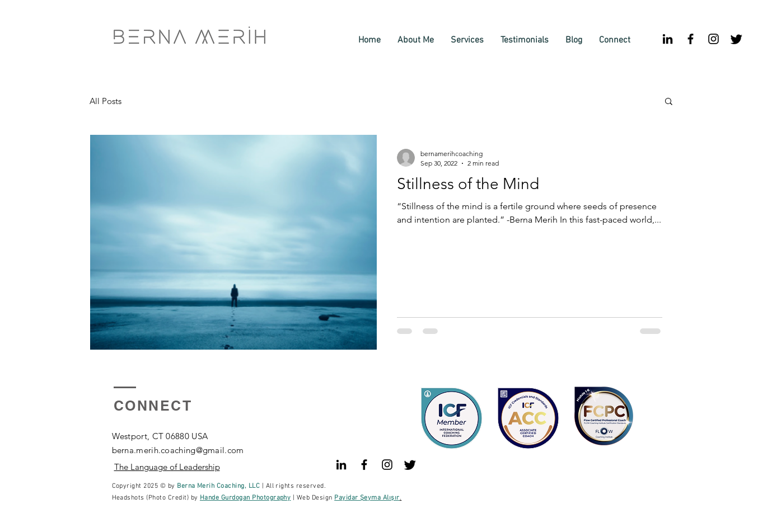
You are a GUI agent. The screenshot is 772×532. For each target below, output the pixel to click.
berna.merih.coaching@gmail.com (178, 450)
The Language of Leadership (167, 467)
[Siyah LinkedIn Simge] (668, 39)
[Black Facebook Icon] (691, 39)
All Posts (106, 101)
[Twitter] (736, 39)
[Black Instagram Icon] (713, 39)
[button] (669, 102)
